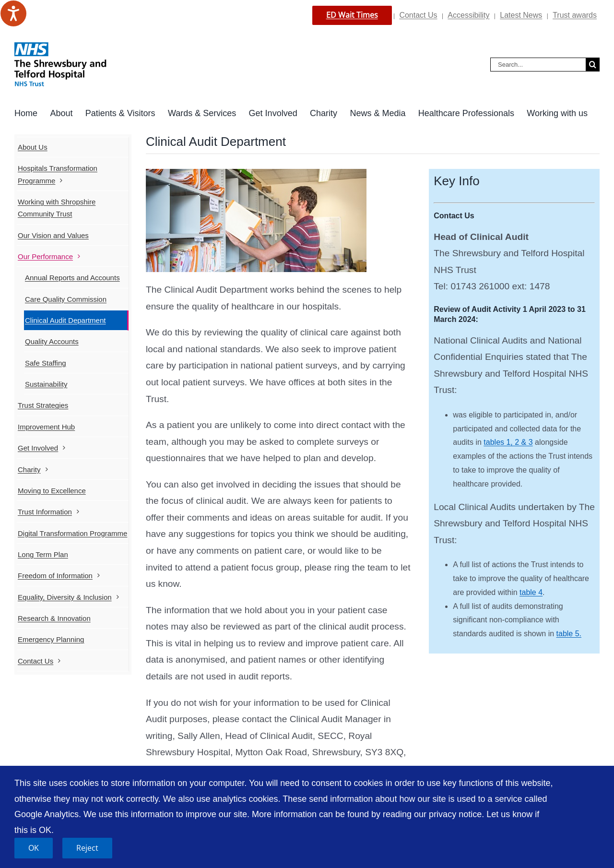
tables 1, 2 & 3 (508, 442)
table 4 (531, 592)
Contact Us (418, 15)
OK (34, 848)
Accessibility (468, 15)
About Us (33, 147)
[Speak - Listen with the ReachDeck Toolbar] (13, 13)
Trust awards (575, 15)
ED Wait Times (352, 15)
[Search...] (538, 65)
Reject (87, 848)
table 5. (569, 634)
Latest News (521, 15)
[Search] (593, 65)
